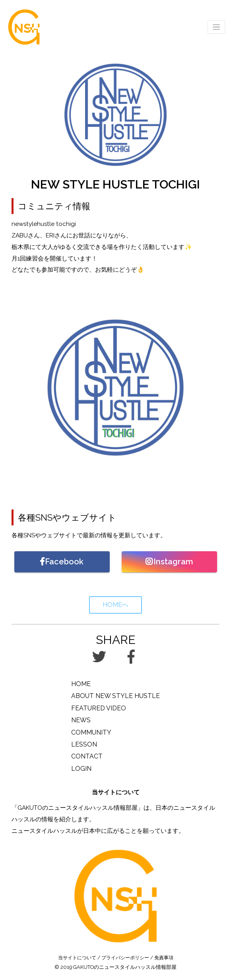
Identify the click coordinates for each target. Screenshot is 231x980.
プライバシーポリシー (125, 958)
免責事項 (164, 958)
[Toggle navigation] (216, 27)
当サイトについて (77, 958)
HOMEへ (115, 605)
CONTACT (87, 756)
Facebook (62, 562)
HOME (81, 684)
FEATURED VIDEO (99, 708)
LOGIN (81, 769)
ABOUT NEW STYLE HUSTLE (115, 696)
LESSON (84, 744)
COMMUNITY (91, 732)
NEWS (81, 720)
